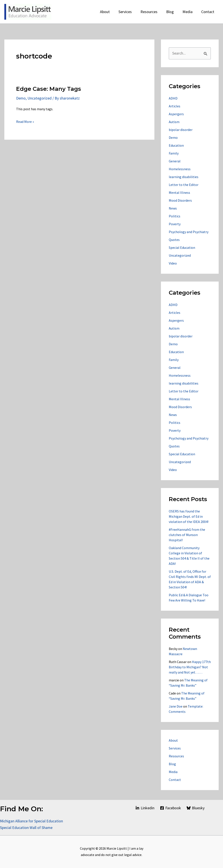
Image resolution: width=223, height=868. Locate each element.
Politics (175, 216)
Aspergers (176, 114)
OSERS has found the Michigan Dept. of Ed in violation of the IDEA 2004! (189, 517)
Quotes (174, 240)
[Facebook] (171, 808)
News (173, 208)
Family (174, 153)
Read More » (25, 122)
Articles (175, 106)
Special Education (182, 248)
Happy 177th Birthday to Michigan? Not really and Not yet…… (190, 667)
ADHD (173, 98)
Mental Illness (179, 193)
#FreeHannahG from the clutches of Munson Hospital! (187, 535)
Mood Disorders (180, 201)
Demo (21, 98)
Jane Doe (176, 706)
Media (173, 772)
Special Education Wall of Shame (27, 828)
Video (173, 263)
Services (175, 748)
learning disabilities (184, 177)
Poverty (175, 224)
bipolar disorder (181, 130)
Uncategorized (40, 98)
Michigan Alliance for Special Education (32, 821)
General (175, 161)
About (173, 741)
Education (176, 146)
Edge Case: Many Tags (49, 89)
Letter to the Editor (184, 185)
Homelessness (180, 169)
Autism (174, 122)
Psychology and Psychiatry (189, 232)
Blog (172, 764)
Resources (176, 756)
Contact (175, 780)
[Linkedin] (145, 808)
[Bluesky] (196, 808)
